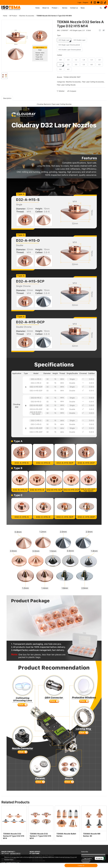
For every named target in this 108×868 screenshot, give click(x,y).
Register (86, 2)
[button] (101, 8)
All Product (13, 16)
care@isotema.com (13, 863)
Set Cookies (88, 858)
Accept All (99, 858)
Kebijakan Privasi (69, 857)
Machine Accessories (27, 16)
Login (79, 2)
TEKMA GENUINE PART (72, 77)
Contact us (81, 865)
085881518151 (15, 853)
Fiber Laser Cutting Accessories (93, 82)
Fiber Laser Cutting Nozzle (66, 85)
